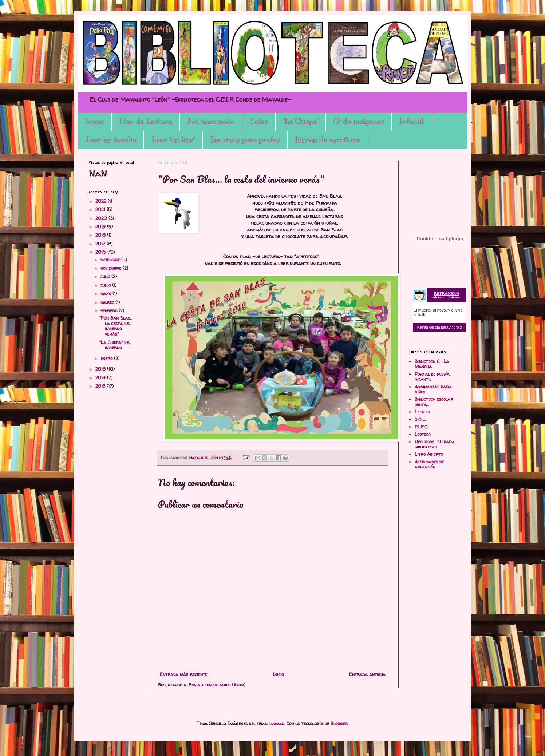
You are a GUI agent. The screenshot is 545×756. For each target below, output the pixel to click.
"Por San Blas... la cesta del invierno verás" (116, 326)
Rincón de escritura (327, 140)
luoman (277, 723)
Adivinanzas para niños (433, 389)
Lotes (259, 122)
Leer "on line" (173, 140)
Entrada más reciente (183, 674)
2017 (101, 244)
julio (106, 276)
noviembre (112, 268)
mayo (106, 294)
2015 (101, 369)
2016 (101, 252)
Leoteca (423, 434)
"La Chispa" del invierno (115, 345)
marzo (108, 302)
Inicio (94, 122)
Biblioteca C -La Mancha (432, 364)
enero (107, 358)
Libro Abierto (429, 454)
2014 (101, 378)
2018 (101, 235)
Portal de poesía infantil (432, 377)
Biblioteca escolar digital (434, 402)
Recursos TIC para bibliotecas (435, 444)
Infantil (411, 122)
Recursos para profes (245, 140)
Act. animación (211, 122)
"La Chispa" (301, 122)
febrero (110, 311)
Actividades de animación (429, 464)
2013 (101, 386)
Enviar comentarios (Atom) (217, 685)
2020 (102, 218)
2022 (102, 201)
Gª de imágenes (359, 122)
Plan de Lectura (145, 122)
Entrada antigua (367, 674)
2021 (101, 209)
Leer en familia (111, 140)
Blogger (339, 723)
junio (106, 285)
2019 (101, 227)
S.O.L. (420, 419)
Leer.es (422, 412)
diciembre (111, 260)
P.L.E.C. (421, 427)
